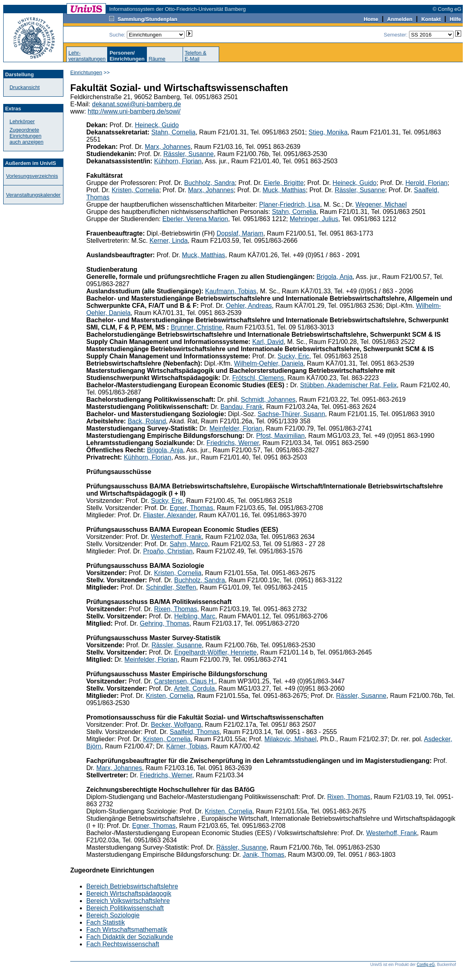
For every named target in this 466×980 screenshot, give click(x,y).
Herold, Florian (426, 183)
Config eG (426, 965)
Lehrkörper (22, 121)
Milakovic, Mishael (291, 739)
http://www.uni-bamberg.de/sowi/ (134, 111)
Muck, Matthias (284, 190)
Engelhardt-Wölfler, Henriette (215, 652)
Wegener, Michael (381, 204)
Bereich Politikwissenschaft (125, 908)
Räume (157, 59)
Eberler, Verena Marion (195, 219)
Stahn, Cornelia (173, 132)
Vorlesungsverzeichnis (32, 176)
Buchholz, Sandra (210, 183)
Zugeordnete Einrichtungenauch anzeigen (27, 136)
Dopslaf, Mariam (240, 233)
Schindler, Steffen (171, 587)
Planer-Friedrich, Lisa (289, 204)
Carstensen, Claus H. (185, 681)
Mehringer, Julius (314, 219)
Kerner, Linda (168, 241)
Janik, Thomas (264, 855)
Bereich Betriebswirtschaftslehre (132, 886)
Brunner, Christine (196, 327)
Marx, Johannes (168, 147)
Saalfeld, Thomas (195, 732)
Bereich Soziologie (113, 915)
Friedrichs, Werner (233, 443)
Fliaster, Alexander (169, 515)
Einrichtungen (86, 72)
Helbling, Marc (195, 616)
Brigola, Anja (334, 277)
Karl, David (268, 342)
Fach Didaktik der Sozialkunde (130, 937)
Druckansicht (25, 87)
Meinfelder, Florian (236, 428)
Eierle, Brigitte (284, 183)
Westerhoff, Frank (176, 537)
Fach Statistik (106, 922)
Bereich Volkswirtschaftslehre (128, 901)
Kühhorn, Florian (178, 161)
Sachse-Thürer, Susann (291, 414)
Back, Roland (147, 421)
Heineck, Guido (157, 125)
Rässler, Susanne (188, 154)
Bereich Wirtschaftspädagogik (129, 894)
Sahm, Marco (189, 544)
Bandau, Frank (241, 407)
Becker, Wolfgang (176, 725)
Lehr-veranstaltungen (87, 56)
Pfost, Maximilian (280, 436)
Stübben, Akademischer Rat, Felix (349, 385)
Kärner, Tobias (187, 746)
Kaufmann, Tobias (231, 291)
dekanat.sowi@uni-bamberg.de (136, 104)
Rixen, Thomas (176, 609)
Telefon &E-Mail (195, 56)
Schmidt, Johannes (268, 400)
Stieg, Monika (328, 132)
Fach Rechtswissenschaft (123, 944)
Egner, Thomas (191, 508)
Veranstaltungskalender (33, 195)
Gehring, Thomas (164, 623)
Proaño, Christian (168, 551)
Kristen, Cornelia (135, 190)
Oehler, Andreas (249, 306)
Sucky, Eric (294, 356)
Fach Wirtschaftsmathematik (127, 930)
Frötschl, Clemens (258, 378)
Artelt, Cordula (194, 688)
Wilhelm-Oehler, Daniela (269, 363)
